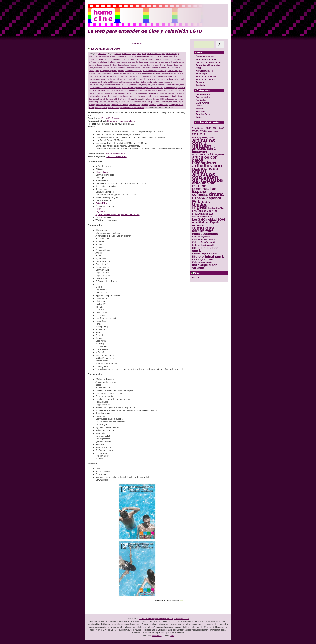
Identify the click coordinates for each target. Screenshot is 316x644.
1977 (139, 53)
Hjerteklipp (163, 76)
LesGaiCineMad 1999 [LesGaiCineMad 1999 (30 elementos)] (203, 214)
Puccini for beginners (120, 96)
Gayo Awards (203, 103)
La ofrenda (102, 82)
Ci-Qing (113, 65)
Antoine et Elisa (127, 59)
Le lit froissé (113, 82)
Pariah (182, 93)
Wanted (145, 105)
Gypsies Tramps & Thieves (164, 73)
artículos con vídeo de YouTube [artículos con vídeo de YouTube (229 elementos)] (208, 177)
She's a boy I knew (126, 99)
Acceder (196, 277)
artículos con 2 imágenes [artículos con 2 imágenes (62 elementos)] (204, 150)
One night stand (125, 93)
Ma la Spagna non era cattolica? (166, 85)
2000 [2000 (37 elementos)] (208, 128)
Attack (118, 62)
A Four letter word (166, 56)
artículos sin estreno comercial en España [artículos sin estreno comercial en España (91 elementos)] (204, 187)
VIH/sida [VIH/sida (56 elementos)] (199, 268)
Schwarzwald (111, 99)
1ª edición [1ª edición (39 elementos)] (198, 128)
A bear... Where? (117, 56)
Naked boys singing (160, 90)
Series (199, 117)
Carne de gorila (171, 62)
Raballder (150, 96)
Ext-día (121, 71)
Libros (199, 106)
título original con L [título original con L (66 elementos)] (208, 256)
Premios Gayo (203, 114)
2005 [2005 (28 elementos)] (210, 131)
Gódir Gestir (147, 73)
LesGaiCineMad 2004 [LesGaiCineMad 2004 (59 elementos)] (209, 220)
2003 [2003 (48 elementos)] (195, 131)
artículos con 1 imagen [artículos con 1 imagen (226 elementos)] (204, 143)
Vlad (172, 636)
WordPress (157, 636)
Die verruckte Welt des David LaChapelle (124, 68)
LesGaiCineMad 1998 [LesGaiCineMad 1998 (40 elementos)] (205, 211)
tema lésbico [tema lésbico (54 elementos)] (202, 231)
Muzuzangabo (122, 90)
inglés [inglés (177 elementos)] (200, 207)
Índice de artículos (205, 57)
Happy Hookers (114, 76)
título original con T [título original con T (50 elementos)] (206, 265)
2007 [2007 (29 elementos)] (217, 131)
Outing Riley (154, 93)
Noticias (200, 109)
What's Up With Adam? (159, 105)
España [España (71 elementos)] (199, 198)
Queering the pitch (137, 96)
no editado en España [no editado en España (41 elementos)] (206, 222)
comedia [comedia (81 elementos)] (200, 195)
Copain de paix (166, 65)
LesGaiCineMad (96, 85)
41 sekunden (171, 53)
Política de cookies (205, 79)
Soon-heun (147, 99)
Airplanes (102, 59)
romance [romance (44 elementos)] (198, 225)
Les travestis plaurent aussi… (159, 82)
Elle (97, 71)
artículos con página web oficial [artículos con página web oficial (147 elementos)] (207, 169)
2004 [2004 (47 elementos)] (203, 131)
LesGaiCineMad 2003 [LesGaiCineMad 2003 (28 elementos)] (202, 217)
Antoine (117, 59)
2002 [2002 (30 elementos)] (222, 128)
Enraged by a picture (108, 71)
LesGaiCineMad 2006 (115, 154)
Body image (149, 62)
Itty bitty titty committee (156, 79)
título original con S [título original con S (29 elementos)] (202, 262)
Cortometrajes (203, 94)
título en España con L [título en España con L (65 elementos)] (205, 249)
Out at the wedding (140, 93)
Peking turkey (95, 96)
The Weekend (135, 102)
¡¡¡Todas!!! (117, 53)
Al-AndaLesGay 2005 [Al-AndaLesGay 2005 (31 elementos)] (203, 137)
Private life (105, 96)
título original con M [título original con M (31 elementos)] (203, 259)
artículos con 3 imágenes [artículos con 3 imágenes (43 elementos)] (208, 154)
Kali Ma (170, 79)
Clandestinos (123, 65)
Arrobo (157, 59)
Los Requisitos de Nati (132, 85)
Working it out (101, 107)
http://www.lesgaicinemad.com (121, 121)
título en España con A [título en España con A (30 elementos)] (204, 239)
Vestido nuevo (135, 105)
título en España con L (151, 102)
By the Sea (159, 62)
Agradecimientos (204, 71)
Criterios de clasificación (208, 62)
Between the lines (135, 62)
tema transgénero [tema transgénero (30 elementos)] (201, 237)
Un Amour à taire (103, 105)
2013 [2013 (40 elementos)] (195, 134)
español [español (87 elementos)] (214, 198)
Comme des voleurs (138, 65)
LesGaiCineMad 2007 (106, 49)
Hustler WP (173, 76)
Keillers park (179, 79)
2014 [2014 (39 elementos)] (202, 134)
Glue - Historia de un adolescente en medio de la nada (119, 73)
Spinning (102, 102)
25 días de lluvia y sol (156, 53)
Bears (125, 62)
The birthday (112, 102)
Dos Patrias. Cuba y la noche (154, 68)
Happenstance (100, 76)
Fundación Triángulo (111, 118)
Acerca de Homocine (206, 59)
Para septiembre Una (169, 93)
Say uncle (93, 99)
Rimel (173, 96)
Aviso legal (201, 74)
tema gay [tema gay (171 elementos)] (203, 228)
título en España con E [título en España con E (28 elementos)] (203, 245)
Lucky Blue (147, 85)
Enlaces (200, 82)
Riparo (180, 96)
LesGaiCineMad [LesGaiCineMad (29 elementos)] (216, 208)
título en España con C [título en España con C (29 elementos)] (203, 242)
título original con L (170, 102)
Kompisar (93, 82)
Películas (201, 111)
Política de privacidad (207, 76)
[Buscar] (220, 44)
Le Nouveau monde (127, 82)
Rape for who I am (162, 96)
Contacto (201, 85)
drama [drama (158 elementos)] (216, 194)
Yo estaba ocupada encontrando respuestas (126, 107)
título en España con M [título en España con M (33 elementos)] (205, 254)
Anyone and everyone (144, 59)
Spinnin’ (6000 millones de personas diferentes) (118, 215)
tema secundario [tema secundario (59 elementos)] (205, 234)
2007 (144, 53)
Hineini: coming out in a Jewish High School (139, 76)
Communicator (153, 65)
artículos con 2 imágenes (171, 59)
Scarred (101, 99)
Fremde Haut (173, 71)
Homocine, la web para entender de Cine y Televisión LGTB (164, 619)
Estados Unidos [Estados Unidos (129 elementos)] (201, 203)
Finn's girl (162, 71)
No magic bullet (111, 93)
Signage (138, 99)
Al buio (110, 59)
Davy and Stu (100, 68)
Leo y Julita (141, 82)
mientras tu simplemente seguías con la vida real (143, 88)
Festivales (201, 100)
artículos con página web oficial (102, 62)
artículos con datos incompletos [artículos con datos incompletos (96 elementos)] (205, 160)
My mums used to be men (140, 90)
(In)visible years (129, 53)
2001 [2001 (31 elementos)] (215, 128)
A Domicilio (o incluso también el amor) (141, 56)
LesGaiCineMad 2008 (116, 156)
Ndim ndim (174, 90)
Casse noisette (103, 65)
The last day (123, 102)
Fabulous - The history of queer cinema (141, 71)
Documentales (203, 97)
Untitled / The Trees (119, 105)
